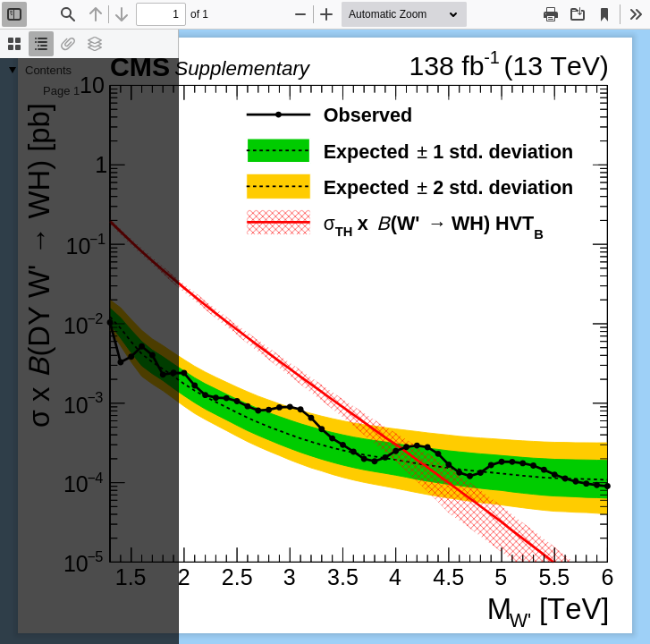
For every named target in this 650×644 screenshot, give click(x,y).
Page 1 (61, 91)
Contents (48, 70)
